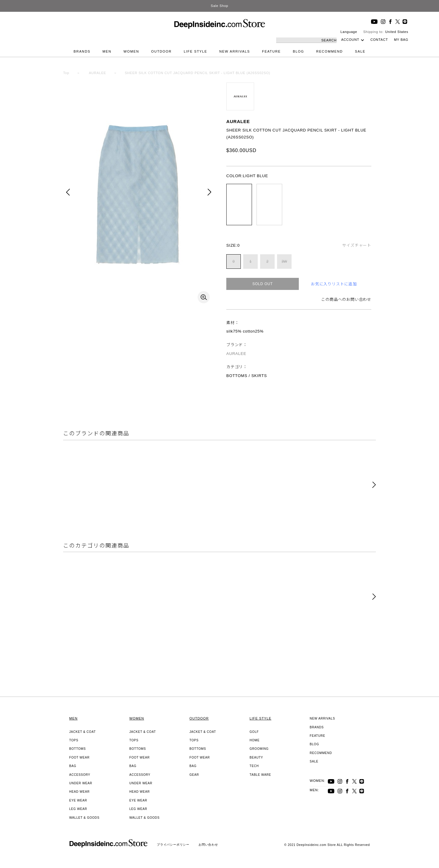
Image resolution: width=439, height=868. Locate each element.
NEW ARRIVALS (235, 51)
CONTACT (379, 40)
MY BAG (401, 40)
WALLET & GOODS (84, 818)
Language (349, 32)
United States (397, 32)
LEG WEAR (78, 809)
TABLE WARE (260, 775)
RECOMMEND (330, 51)
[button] (374, 485)
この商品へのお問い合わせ (346, 299)
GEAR (194, 775)
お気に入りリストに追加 (334, 284)
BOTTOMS (77, 749)
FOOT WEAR (79, 757)
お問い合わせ (208, 845)
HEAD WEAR (79, 792)
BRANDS (82, 51)
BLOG (298, 51)
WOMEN (131, 51)
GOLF (254, 732)
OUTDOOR (161, 51)
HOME (255, 740)
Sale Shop (220, 6)
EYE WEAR (78, 800)
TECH (254, 766)
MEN (107, 51)
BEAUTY (256, 757)
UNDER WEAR (81, 783)
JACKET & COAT (82, 732)
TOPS (74, 740)
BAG (73, 766)
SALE (360, 51)
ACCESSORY (80, 775)
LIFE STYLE (195, 51)
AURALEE (238, 121)
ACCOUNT (350, 40)
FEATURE (271, 51)
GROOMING (259, 749)
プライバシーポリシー (173, 845)
